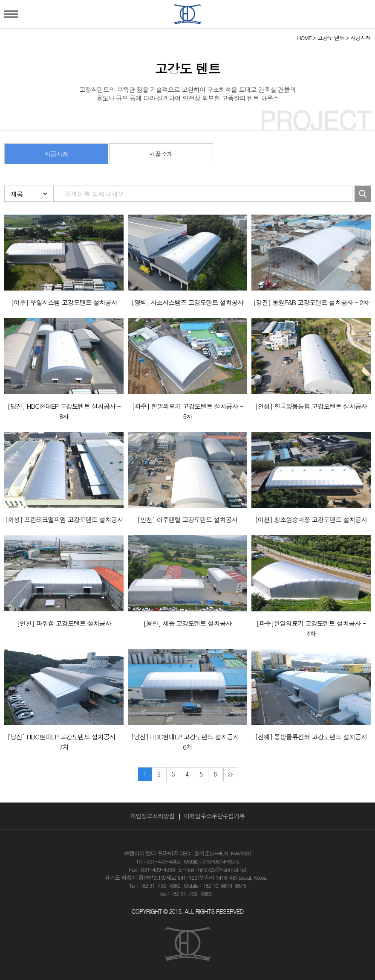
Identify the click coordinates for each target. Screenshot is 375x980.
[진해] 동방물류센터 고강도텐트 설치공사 (311, 737)
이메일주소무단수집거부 (215, 816)
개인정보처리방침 (153, 816)
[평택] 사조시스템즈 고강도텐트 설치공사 (187, 302)
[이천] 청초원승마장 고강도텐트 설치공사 (311, 519)
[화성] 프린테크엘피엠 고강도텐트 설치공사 (64, 519)
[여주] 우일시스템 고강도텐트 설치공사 (64, 302)
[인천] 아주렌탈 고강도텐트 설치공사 (187, 519)
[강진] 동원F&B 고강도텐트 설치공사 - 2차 (311, 302)
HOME (304, 38)
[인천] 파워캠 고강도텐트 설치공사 (64, 623)
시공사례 (361, 38)
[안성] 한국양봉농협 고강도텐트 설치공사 (311, 406)
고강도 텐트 (331, 38)
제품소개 (161, 154)
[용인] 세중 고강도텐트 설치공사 (187, 623)
